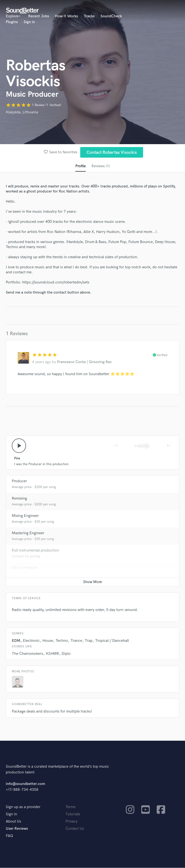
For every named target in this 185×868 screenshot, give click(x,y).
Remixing (19, 499)
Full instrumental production (35, 551)
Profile (80, 166)
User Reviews (17, 829)
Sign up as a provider (23, 807)
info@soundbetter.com (25, 784)
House (48, 641)
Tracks (89, 16)
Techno (62, 641)
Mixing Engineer (25, 516)
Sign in (29, 22)
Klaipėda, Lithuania (22, 112)
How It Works (66, 16)
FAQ (9, 836)
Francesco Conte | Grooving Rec (84, 362)
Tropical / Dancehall (112, 641)
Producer (19, 481)
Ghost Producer (25, 568)
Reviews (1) (101, 166)
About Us (13, 822)
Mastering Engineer (28, 533)
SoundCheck (111, 16)
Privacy (72, 822)
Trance (76, 641)
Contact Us (75, 829)
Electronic (31, 641)
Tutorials (73, 814)
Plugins (12, 22)
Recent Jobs (39, 16)
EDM (16, 641)
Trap (89, 641)
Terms (71, 807)
